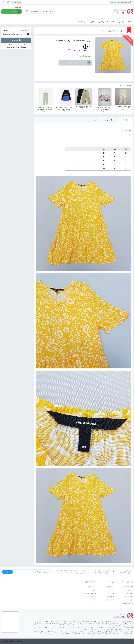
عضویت (93, 590)
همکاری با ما (111, 597)
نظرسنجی (93, 597)
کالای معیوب (83, 22)
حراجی (93, 22)
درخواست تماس (109, 600)
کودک (113, 22)
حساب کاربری (92, 587)
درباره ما (112, 590)
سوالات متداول (129, 597)
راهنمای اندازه (129, 593)
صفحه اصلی (111, 587)
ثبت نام (114, 2)
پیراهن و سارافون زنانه (75, 50)
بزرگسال (122, 22)
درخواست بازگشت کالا (89, 593)
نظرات (94, 120)
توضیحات (125, 120)
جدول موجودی (110, 120)
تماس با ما (111, 593)
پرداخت (93, 600)
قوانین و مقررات (128, 587)
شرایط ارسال (129, 600)
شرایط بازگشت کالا (128, 603)
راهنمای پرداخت (128, 590)
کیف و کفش (103, 22)
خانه (130, 22)
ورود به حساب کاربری (123, 2)
